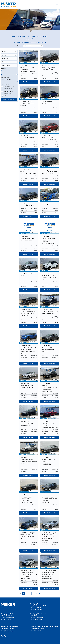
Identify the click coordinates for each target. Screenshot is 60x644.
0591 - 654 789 (37, 610)
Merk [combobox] (4, 52)
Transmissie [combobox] (6, 62)
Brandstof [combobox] (5, 59)
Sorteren (20, 46)
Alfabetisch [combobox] (28, 46)
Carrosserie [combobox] (6, 65)
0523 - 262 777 (8, 620)
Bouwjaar (4, 68)
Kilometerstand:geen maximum (6, 79)
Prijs (2, 73)
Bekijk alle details (29, 82)
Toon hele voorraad (9, 100)
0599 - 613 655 (37, 620)
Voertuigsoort (5, 84)
